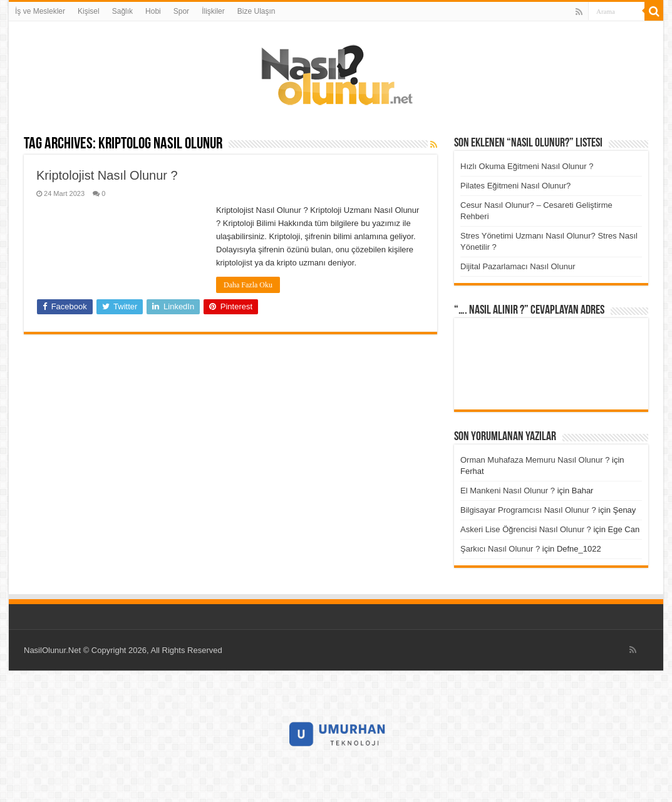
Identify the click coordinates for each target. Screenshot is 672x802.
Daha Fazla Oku (248, 285)
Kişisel (89, 11)
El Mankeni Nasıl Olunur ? (508, 491)
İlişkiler (213, 11)
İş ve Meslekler (40, 11)
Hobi (153, 11)
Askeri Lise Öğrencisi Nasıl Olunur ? (526, 529)
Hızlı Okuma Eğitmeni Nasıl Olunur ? (527, 166)
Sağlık (122, 11)
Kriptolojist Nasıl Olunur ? (107, 175)
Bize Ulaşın (256, 11)
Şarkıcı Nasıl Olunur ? (500, 549)
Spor (181, 11)
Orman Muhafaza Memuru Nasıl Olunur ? (535, 460)
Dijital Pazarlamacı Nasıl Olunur (518, 266)
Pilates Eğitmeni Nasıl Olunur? (515, 186)
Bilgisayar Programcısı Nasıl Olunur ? (528, 510)
